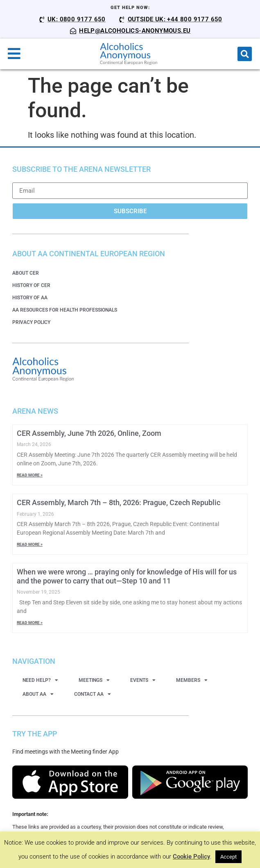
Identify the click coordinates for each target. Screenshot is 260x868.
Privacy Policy (31, 322)
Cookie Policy (191, 857)
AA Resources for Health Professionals (65, 310)
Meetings (94, 680)
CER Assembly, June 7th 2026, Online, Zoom (89, 433)
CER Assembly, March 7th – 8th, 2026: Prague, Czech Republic (119, 502)
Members (192, 680)
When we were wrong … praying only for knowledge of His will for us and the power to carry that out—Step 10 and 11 (127, 576)
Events (143, 680)
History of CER (31, 285)
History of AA (30, 298)
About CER (26, 273)
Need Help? (40, 680)
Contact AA (93, 694)
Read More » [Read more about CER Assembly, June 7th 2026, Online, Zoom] (30, 475)
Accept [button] (228, 857)
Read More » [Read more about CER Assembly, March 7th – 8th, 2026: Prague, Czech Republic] (30, 544)
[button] (245, 54)
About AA (38, 694)
